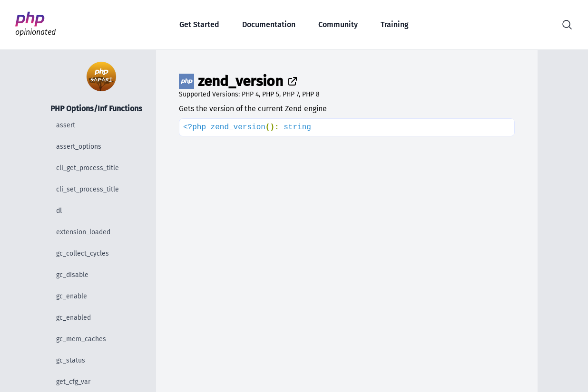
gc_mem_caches (81, 339)
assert (66, 125)
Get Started (199, 24)
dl (59, 211)
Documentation (269, 24)
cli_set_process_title (88, 189)
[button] (567, 25)
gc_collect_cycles (83, 253)
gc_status (71, 360)
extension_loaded (83, 232)
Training (395, 24)
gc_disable (72, 275)
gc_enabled (73, 318)
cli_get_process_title (88, 168)
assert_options (79, 147)
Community (338, 24)
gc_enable (72, 296)
